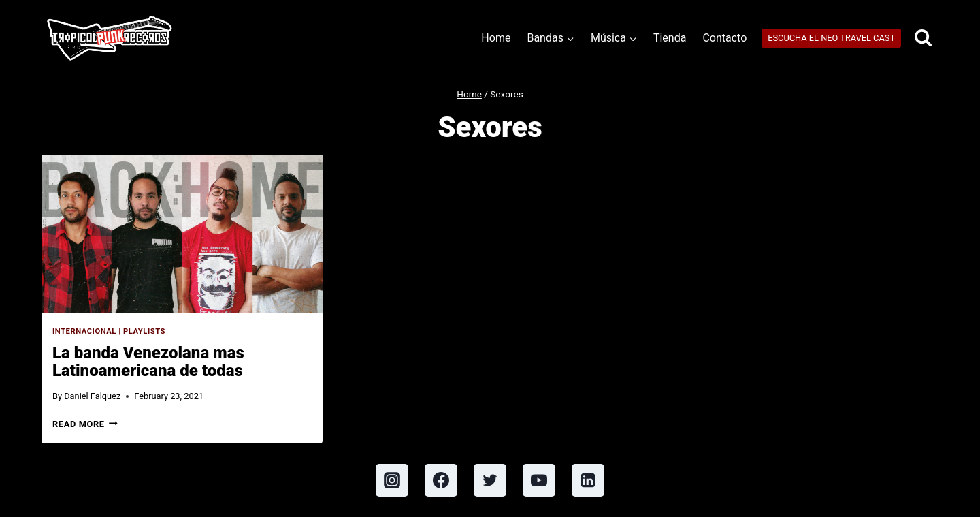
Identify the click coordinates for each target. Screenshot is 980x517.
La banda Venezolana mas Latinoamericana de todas (148, 362)
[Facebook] (441, 480)
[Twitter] (490, 480)
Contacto (724, 38)
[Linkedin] (588, 480)
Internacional (84, 331)
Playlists (144, 331)
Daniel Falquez (92, 396)
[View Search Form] (923, 38)
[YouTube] (539, 480)
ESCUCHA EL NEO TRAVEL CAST (831, 38)
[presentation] (182, 234)
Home (496, 38)
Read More (85, 424)
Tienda (670, 38)
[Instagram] (392, 480)
